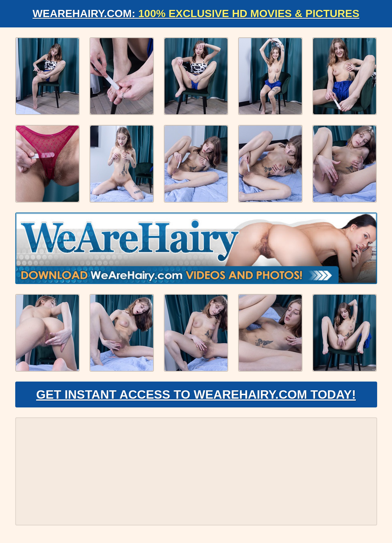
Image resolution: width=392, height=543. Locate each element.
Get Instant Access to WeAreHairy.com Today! (196, 394)
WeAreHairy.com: (196, 14)
